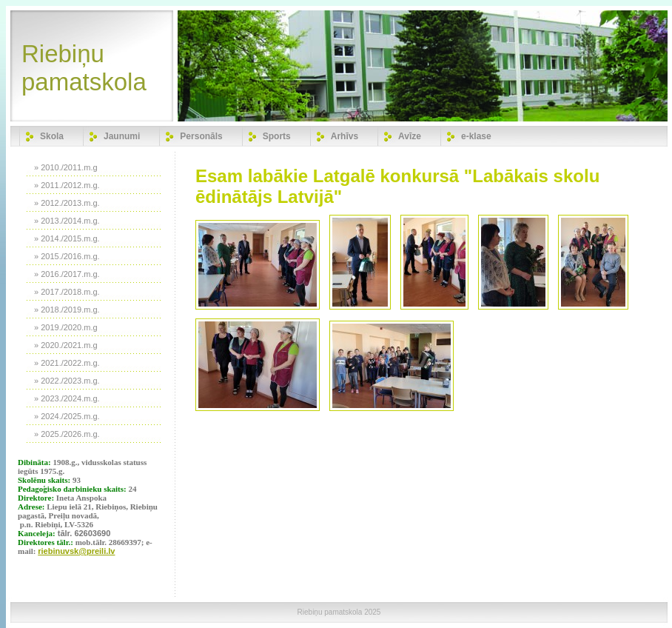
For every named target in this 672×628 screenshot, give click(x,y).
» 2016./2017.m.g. (67, 274)
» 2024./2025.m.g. (67, 416)
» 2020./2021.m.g (66, 345)
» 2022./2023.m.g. (67, 381)
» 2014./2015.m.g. (67, 238)
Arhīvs (345, 136)
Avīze (410, 136)
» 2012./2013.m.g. (67, 203)
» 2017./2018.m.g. (67, 292)
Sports (277, 136)
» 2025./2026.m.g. (67, 434)
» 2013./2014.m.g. (67, 221)
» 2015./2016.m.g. (67, 256)
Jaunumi (122, 136)
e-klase (476, 136)
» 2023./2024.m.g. (67, 398)
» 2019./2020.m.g (66, 327)
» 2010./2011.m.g (66, 167)
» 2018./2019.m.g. (67, 310)
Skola (52, 136)
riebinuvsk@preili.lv (76, 551)
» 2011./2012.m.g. (67, 185)
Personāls (201, 136)
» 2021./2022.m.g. (67, 363)
